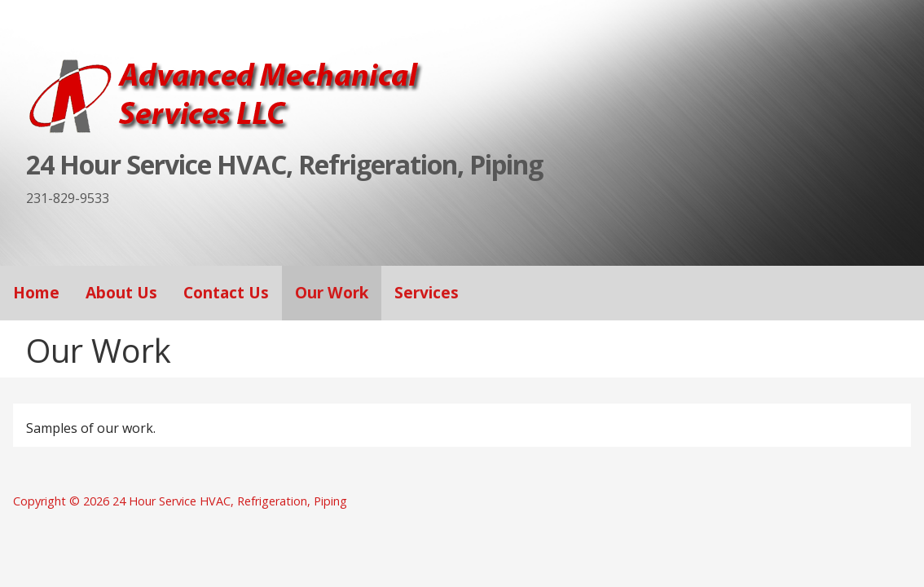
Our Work (332, 292)
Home (36, 292)
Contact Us (226, 292)
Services (427, 292)
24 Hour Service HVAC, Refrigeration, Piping (285, 164)
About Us (121, 292)
